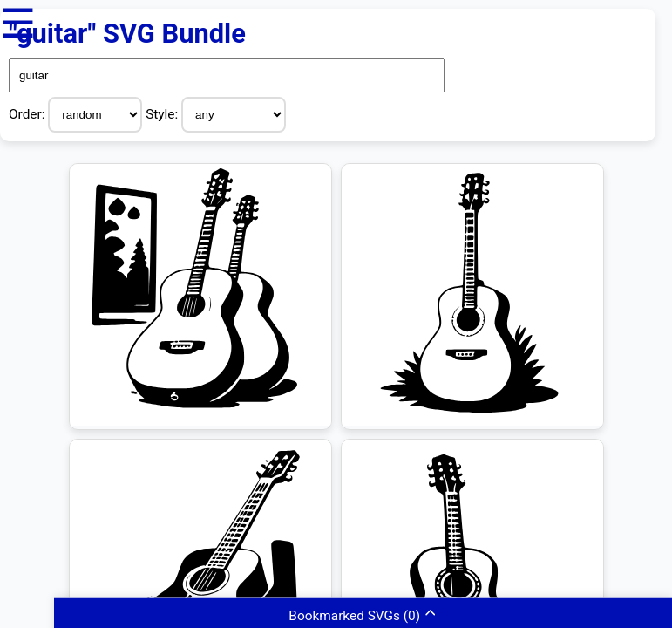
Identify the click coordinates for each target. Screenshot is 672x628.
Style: (163, 114)
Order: (28, 114)
